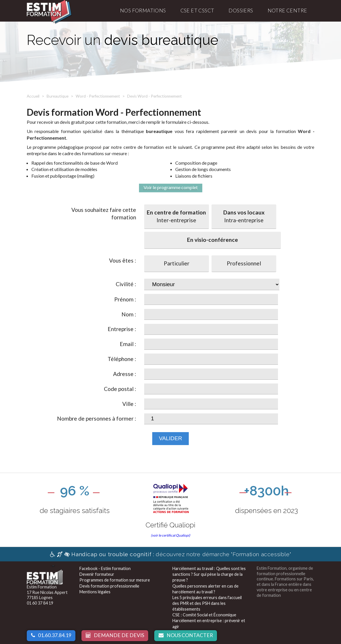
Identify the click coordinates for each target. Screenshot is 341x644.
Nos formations (143, 11)
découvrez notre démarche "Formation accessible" (170, 554)
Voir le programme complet (171, 187)
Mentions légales (95, 592)
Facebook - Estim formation (105, 568)
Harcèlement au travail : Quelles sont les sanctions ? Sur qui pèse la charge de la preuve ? (209, 574)
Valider (170, 438)
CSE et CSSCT (197, 11)
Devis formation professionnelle (109, 586)
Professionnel (244, 263)
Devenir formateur (97, 574)
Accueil (33, 96)
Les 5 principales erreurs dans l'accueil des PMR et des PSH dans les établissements (207, 603)
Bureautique (58, 96)
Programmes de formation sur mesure (115, 580)
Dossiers (241, 11)
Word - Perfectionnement (98, 96)
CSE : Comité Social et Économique (204, 615)
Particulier (177, 263)
